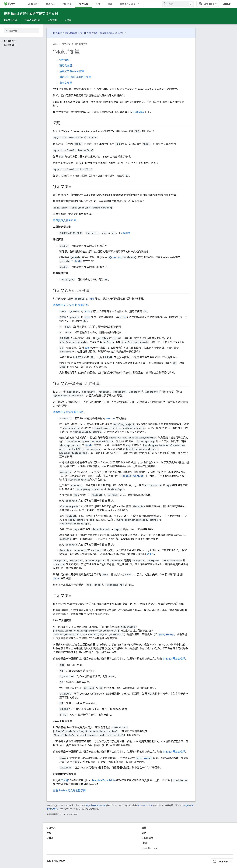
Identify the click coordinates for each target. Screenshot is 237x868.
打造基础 (57, 33)
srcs (87, 317)
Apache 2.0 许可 (145, 805)
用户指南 (67, 4)
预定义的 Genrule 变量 (72, 71)
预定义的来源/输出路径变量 (75, 77)
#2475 (150, 554)
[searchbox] (21, 31)
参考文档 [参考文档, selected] (84, 4)
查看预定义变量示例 (64, 220)
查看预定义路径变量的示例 (68, 412)
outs (87, 311)
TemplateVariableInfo (104, 780)
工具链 (64, 780)
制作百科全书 (81, 44)
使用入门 (51, 4)
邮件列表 (93, 33)
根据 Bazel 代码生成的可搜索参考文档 (31, 14)
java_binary (166, 634)
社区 (110, 4)
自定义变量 (66, 83)
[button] (21, 41)
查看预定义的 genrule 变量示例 (70, 305)
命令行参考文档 (33, 20)
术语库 (68, 20)
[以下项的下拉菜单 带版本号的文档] (140, 4)
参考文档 (66, 44)
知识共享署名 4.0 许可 (96, 805)
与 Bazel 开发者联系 (174, 659)
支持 (144, 833)
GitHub (227, 4)
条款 (49, 861)
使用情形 (64, 60)
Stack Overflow (150, 848)
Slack (145, 843)
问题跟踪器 (147, 838)
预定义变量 (66, 66)
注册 (122, 33)
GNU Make (139, 112)
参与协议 (109, 33)
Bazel (56, 44)
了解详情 (125, 233)
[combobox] (178, 4)
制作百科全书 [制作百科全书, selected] (10, 20)
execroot (111, 418)
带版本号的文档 (128, 4)
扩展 (98, 4)
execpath (117, 257)
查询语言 (52, 20)
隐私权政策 (60, 861)
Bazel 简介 (33, 4)
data (56, 578)
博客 (49, 833)
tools (78, 261)
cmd (92, 299)
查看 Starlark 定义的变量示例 (69, 791)
